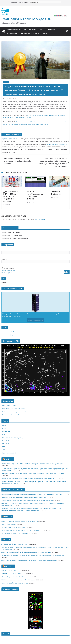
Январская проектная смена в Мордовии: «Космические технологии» (24, 497)
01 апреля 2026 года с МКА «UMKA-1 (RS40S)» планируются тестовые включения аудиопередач (32, 464)
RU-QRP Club (6, 441)
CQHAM (5, 429)
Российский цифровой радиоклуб (13, 438)
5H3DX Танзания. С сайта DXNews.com (14, 574)
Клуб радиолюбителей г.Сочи (12, 415)
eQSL (4, 450)
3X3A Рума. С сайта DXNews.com (12, 571)
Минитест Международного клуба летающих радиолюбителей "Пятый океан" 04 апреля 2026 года (33, 555)
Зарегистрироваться (8, 270)
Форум (42, 29)
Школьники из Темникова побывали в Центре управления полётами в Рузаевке (27, 500)
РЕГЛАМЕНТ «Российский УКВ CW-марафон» (15, 533)
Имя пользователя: (8, 250)
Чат (25, 29)
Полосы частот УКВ (8, 332)
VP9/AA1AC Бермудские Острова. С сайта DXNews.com (19, 580)
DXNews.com (9, 566)
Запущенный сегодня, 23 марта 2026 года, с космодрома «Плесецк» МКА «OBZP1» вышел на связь (33, 474)
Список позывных (14, 29)
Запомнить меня (9, 268)
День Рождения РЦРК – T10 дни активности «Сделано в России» (10, 196)
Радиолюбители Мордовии (26, 19)
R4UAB (15, 98)
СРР (3, 435)
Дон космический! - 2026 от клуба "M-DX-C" (15, 544)
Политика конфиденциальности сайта (14, 335)
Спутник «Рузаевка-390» (10, 139)
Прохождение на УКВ (9, 453)
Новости (6, 82)
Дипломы (51, 29)
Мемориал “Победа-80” (56, 193)
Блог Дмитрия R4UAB (9, 406)
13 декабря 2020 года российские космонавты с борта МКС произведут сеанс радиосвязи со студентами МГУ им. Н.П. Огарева (54, 162)
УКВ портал (6, 432)
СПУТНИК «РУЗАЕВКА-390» (14, 490)
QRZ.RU (5, 426)
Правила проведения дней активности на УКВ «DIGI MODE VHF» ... (23, 530)
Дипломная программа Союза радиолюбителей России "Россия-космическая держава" (29, 560)
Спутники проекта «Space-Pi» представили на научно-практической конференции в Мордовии (32, 494)
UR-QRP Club (6, 444)
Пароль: (4, 259)
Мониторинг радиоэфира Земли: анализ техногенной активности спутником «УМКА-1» (29, 479)
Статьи (44, 34)
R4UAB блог (9, 459)
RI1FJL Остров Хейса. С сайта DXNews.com (15, 583)
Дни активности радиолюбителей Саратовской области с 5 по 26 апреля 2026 (26, 552)
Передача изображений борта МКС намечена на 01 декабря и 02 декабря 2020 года (17, 161)
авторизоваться (40, 219)
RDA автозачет (7, 447)
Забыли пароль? (7, 273)
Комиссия (33, 29)
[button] (56, 29)
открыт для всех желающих (57, 144)
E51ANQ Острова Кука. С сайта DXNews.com (15, 577)
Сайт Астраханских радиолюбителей (14, 412)
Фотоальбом (12, 34)
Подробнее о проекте (36, 320)
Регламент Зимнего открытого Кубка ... (14, 527)
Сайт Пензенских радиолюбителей (13, 409)
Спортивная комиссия (28, 34)
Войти (67, 272)
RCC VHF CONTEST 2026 (9, 524)
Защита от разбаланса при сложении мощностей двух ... (20, 521)
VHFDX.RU (8, 517)
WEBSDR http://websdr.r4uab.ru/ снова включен (35, 195)
